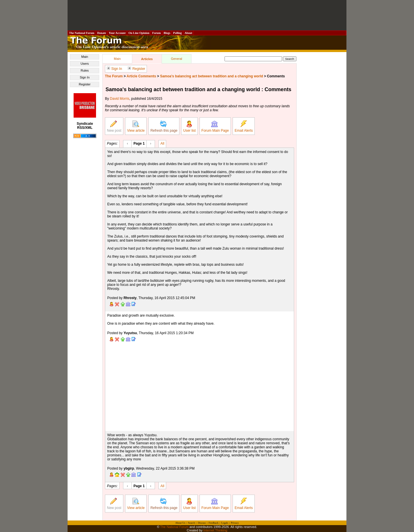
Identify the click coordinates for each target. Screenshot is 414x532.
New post (114, 127)
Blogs (167, 33)
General (176, 59)
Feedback (213, 523)
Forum (156, 33)
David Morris (119, 99)
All (162, 143)
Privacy (235, 523)
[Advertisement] (207, 15)
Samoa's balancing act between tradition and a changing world (212, 76)
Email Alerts (244, 127)
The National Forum (82, 33)
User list (189, 127)
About (188, 33)
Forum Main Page (215, 127)
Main (85, 57)
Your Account (117, 33)
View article (136, 127)
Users (85, 64)
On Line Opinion (139, 33)
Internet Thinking (215, 530)
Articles (147, 59)
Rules (85, 70)
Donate (102, 33)
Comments (276, 76)
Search (192, 523)
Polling (178, 33)
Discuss (202, 523)
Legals (225, 523)
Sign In (85, 77)
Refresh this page (164, 127)
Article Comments (141, 76)
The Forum (114, 76)
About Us (180, 523)
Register (85, 84)
